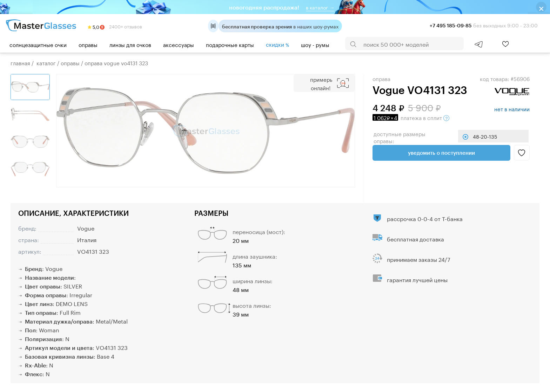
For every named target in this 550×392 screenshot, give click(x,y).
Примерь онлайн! (321, 83)
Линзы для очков (130, 44)
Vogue (86, 228)
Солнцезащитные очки (38, 44)
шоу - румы (315, 44)
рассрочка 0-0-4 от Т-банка (425, 218)
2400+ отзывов (115, 26)
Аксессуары (179, 44)
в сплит (411, 117)
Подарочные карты (230, 44)
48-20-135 (485, 136)
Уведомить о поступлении (441, 153)
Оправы (88, 44)
